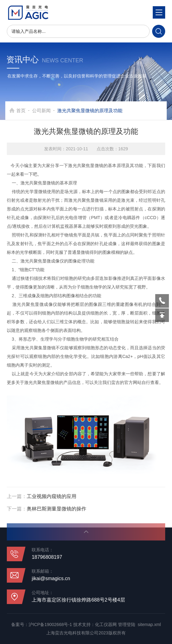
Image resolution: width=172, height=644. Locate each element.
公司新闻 (46, 110)
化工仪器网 (106, 624)
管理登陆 (127, 624)
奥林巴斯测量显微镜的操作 (57, 509)
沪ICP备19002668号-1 (50, 624)
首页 (26, 110)
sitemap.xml (149, 624)
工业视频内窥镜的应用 (52, 496)
